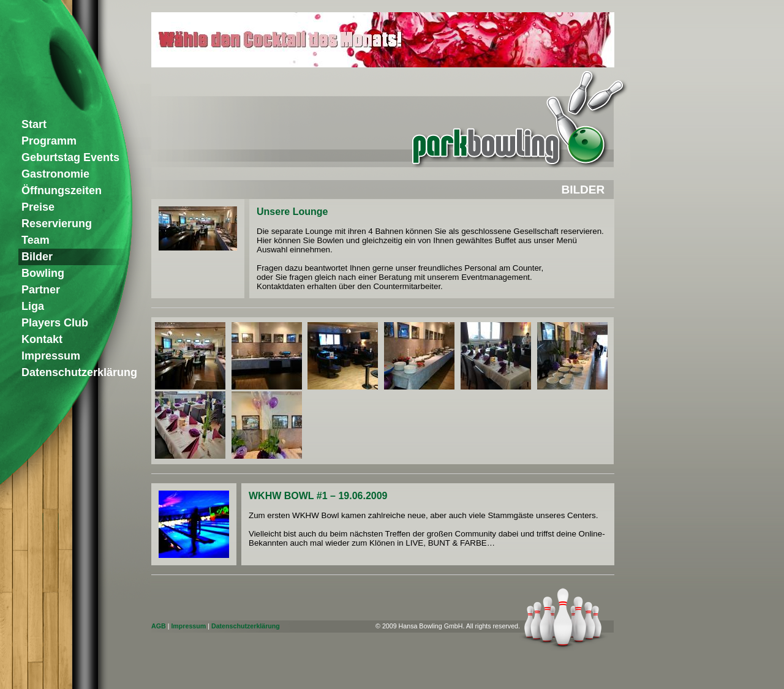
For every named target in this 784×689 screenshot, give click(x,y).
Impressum (188, 626)
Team (36, 240)
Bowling (43, 273)
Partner (41, 290)
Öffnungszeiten (62, 190)
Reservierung (57, 224)
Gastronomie (55, 174)
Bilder (37, 257)
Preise (38, 207)
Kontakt (42, 339)
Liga (33, 306)
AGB (159, 626)
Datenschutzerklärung (246, 626)
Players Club (55, 323)
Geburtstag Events (70, 157)
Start (34, 124)
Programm (49, 141)
